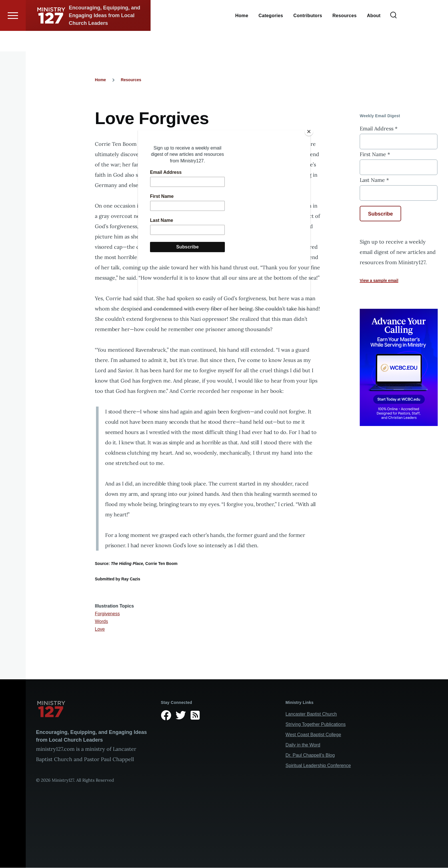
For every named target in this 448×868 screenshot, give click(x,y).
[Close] (309, 132)
